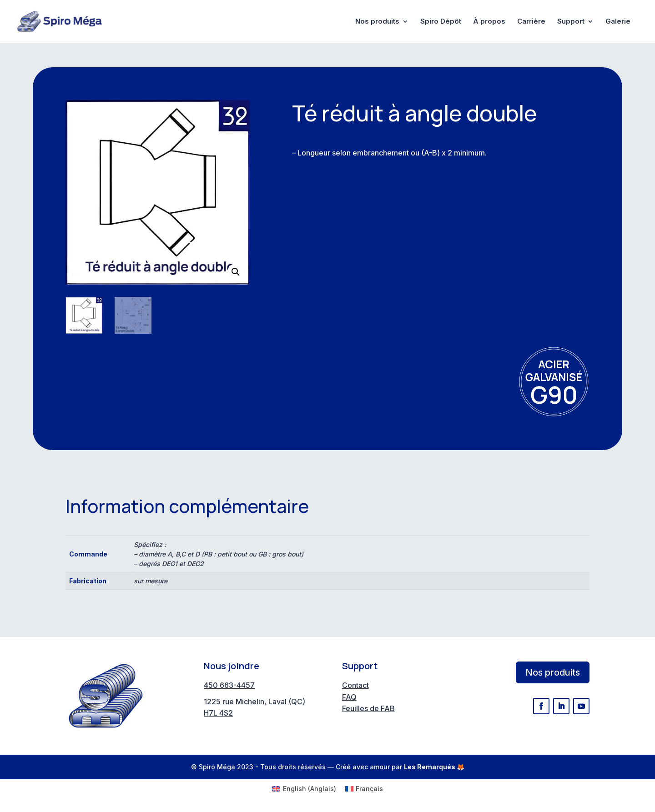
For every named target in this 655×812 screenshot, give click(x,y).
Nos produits (377, 22)
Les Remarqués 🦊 (434, 767)
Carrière (531, 22)
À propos (489, 22)
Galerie (618, 22)
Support (571, 22)
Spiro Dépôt (441, 22)
